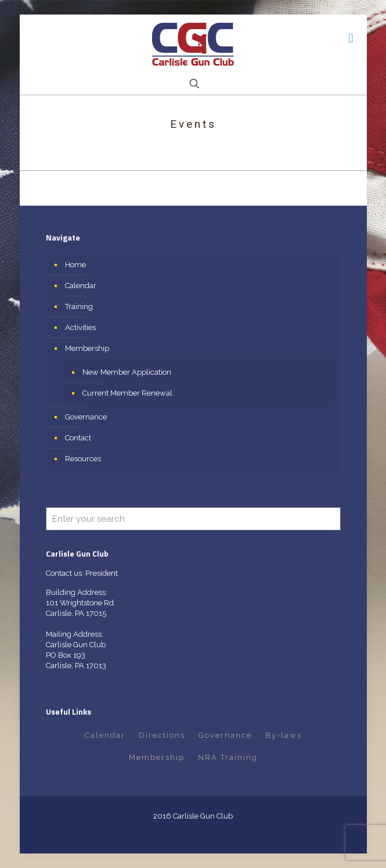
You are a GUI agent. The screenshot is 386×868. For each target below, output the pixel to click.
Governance (86, 417)
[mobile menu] (351, 38)
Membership (87, 348)
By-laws (284, 735)
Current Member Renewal (127, 393)
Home (75, 265)
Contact (78, 438)
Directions (162, 735)
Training (79, 306)
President (102, 573)
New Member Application (127, 372)
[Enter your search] (193, 519)
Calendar (81, 286)
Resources (83, 459)
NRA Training (228, 757)
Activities (80, 327)
